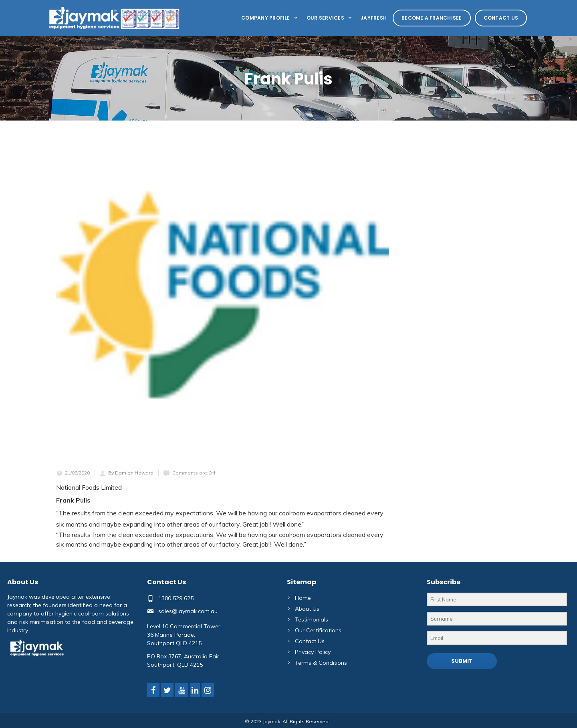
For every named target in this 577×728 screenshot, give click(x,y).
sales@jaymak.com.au (188, 611)
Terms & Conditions (321, 663)
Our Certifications (318, 630)
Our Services (330, 18)
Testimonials (312, 619)
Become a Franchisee (432, 18)
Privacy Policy (313, 652)
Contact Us (501, 18)
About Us (307, 609)
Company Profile (270, 18)
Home (303, 598)
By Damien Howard (131, 473)
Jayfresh (374, 18)
